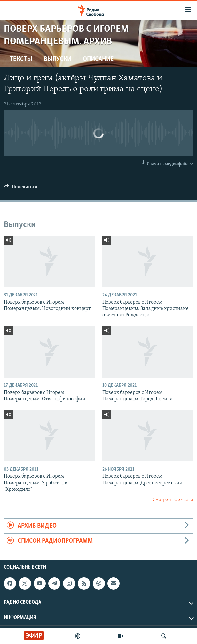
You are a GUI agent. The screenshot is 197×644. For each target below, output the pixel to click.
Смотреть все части (173, 500)
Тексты (21, 59)
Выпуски (58, 59)
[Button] (21, 188)
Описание (98, 59)
